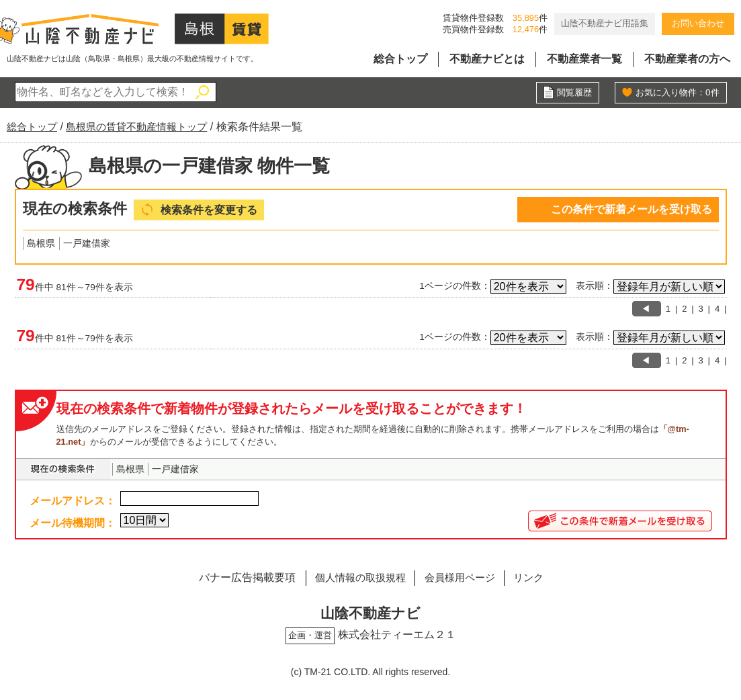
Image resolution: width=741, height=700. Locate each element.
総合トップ (400, 59)
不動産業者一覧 (584, 59)
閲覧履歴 (573, 93)
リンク (536, 578)
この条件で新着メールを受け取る (631, 209)
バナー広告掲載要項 (237, 578)
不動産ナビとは (487, 59)
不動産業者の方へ (687, 59)
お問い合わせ (698, 23)
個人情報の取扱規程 (355, 578)
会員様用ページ (462, 578)
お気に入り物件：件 (674, 93)
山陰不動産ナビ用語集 (605, 23)
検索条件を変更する (212, 210)
